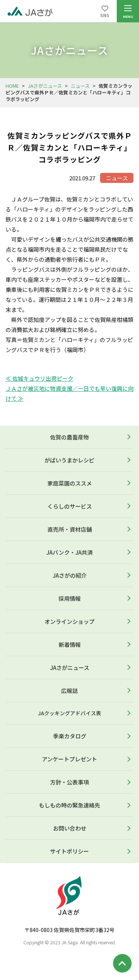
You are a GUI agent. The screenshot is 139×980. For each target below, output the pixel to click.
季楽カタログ (70, 736)
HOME (12, 86)
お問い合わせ (70, 828)
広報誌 (69, 691)
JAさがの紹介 (70, 575)
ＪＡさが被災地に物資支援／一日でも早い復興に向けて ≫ (69, 393)
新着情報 (70, 644)
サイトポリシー (69, 851)
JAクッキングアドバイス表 (69, 713)
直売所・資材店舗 (70, 529)
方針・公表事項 (69, 782)
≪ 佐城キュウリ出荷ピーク (39, 378)
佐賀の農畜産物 (69, 437)
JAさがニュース (45, 86)
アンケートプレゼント (69, 759)
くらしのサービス (70, 506)
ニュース (80, 86)
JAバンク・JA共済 (69, 552)
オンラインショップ (69, 621)
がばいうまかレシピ (69, 460)
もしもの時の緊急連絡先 (69, 805)
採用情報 (70, 598)
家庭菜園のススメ (70, 483)
